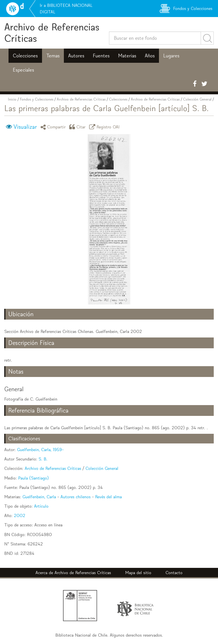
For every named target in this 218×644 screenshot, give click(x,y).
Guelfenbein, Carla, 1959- (40, 450)
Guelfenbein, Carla (39, 497)
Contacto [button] (174, 573)
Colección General (197, 99)
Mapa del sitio (138, 573)
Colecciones (25, 56)
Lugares (171, 56)
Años (150, 56)
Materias (127, 56)
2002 (20, 515)
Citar (78, 127)
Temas (53, 56)
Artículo (41, 506)
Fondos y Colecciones (37, 99)
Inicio (12, 99)
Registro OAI (105, 127)
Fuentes (101, 56)
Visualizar (25, 127)
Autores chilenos (76, 497)
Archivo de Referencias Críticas (52, 33)
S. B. (43, 459)
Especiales (23, 70)
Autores (76, 56)
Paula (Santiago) (33, 478)
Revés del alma (108, 497)
